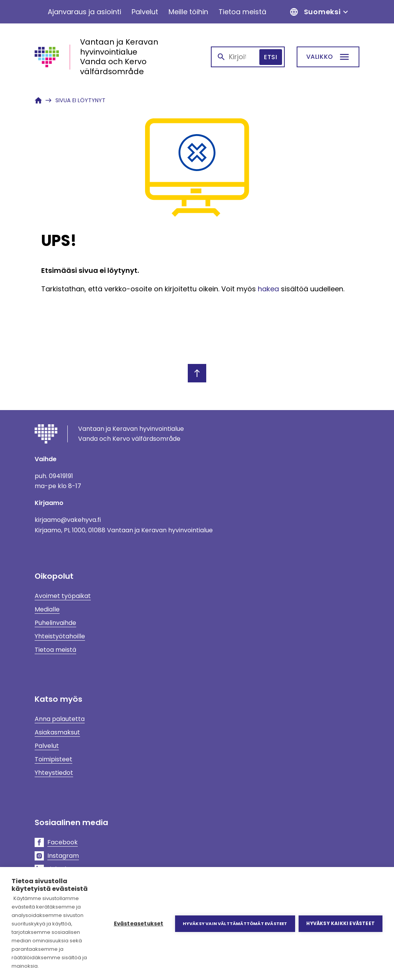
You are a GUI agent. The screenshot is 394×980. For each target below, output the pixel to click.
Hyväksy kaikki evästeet (341, 923)
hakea (268, 289)
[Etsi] (328, 57)
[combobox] (248, 57)
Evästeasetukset (138, 924)
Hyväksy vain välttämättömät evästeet (235, 924)
